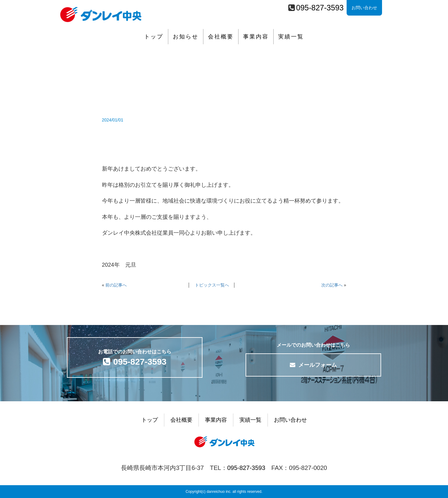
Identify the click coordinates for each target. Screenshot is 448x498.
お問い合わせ (364, 8)
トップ (154, 37)
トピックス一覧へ (212, 285)
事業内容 (256, 37)
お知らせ (186, 37)
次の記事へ (332, 285)
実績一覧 (291, 37)
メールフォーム (313, 365)
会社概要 (221, 37)
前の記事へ (116, 285)
